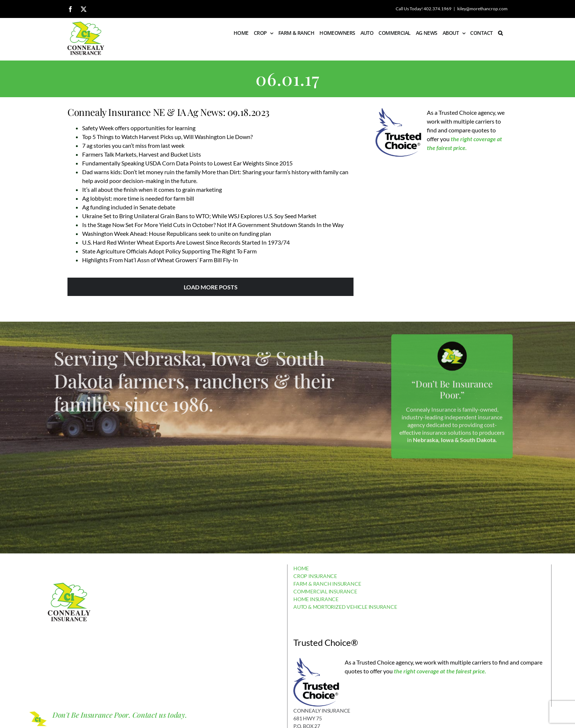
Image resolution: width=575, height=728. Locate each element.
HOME (301, 568)
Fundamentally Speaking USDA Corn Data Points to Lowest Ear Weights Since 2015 (187, 163)
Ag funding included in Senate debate (129, 207)
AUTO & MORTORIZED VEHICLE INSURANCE (345, 607)
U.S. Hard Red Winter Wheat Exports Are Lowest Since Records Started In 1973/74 (186, 242)
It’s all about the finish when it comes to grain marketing (152, 189)
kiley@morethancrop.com (482, 9)
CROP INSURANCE (315, 576)
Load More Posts (211, 287)
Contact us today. (160, 715)
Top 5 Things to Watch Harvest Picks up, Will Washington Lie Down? (167, 137)
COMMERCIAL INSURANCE (325, 591)
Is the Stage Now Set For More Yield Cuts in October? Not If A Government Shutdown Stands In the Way (213, 225)
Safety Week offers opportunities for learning (139, 128)
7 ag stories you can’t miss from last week (133, 145)
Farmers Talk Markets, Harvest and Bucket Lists (142, 154)
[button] (500, 33)
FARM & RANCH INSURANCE (327, 584)
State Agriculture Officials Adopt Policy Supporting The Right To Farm (169, 251)
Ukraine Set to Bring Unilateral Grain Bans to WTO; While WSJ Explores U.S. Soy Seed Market (199, 216)
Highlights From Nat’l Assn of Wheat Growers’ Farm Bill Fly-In (160, 260)
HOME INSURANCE (316, 599)
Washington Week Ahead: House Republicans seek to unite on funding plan (177, 233)
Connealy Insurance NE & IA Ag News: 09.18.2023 (169, 112)
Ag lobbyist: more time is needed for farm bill (138, 198)
